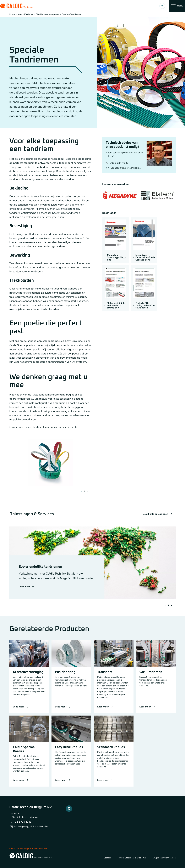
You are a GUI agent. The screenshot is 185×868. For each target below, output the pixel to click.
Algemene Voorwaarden (165, 862)
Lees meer (26, 590)
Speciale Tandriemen (71, 14)
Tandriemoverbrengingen (48, 14)
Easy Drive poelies (76, 341)
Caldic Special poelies (22, 345)
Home (12, 14)
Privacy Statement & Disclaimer (132, 862)
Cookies (107, 862)
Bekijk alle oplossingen (157, 518)
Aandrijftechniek (26, 14)
